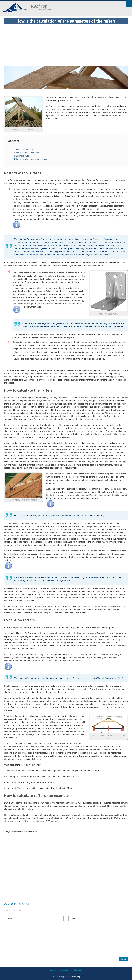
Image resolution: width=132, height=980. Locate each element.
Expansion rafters (22, 156)
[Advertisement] (66, 44)
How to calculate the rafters (26, 153)
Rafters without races (24, 150)
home (52, 970)
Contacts (78, 970)
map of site (64, 970)
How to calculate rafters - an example (31, 159)
